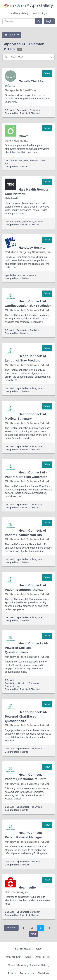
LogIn (49, 21)
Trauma (33, 275)
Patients (24, 167)
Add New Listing (19, 13)
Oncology (23, 683)
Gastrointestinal (12, 686)
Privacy (12, 973)
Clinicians (25, 278)
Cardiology (35, 330)
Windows (34, 161)
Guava (24, 136)
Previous (11, 928)
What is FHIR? (43, 957)
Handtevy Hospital (32, 248)
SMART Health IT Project (28, 949)
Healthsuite (27, 887)
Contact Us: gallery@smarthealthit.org (28, 965)
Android (14, 161)
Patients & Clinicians (30, 113)
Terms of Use (27, 973)
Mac (26, 161)
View (47, 73)
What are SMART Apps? (19, 957)
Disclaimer (43, 973)
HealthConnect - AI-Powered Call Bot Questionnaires (26, 648)
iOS (7, 164)
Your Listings (40, 13)
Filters (12, 35)
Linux (42, 161)
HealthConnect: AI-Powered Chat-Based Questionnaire (26, 716)
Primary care (36, 388)
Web (12, 110)
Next (34, 934)
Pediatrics (35, 110)
